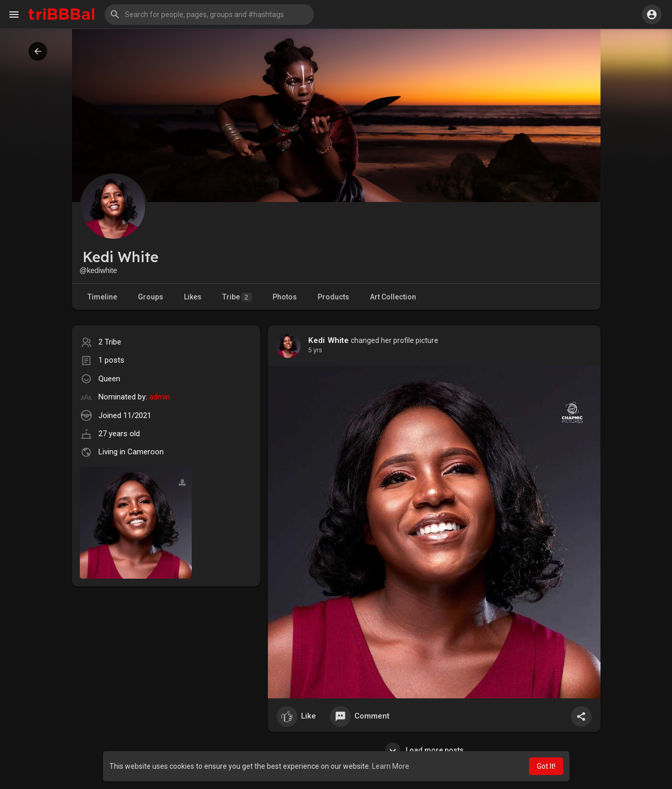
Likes (193, 297)
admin (160, 397)
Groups (151, 297)
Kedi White (329, 340)
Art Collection (393, 297)
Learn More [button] (391, 766)
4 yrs (315, 350)
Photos (285, 297)
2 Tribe (110, 342)
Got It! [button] (546, 766)
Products (333, 297)
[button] (209, 15)
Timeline (102, 297)
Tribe (237, 297)
